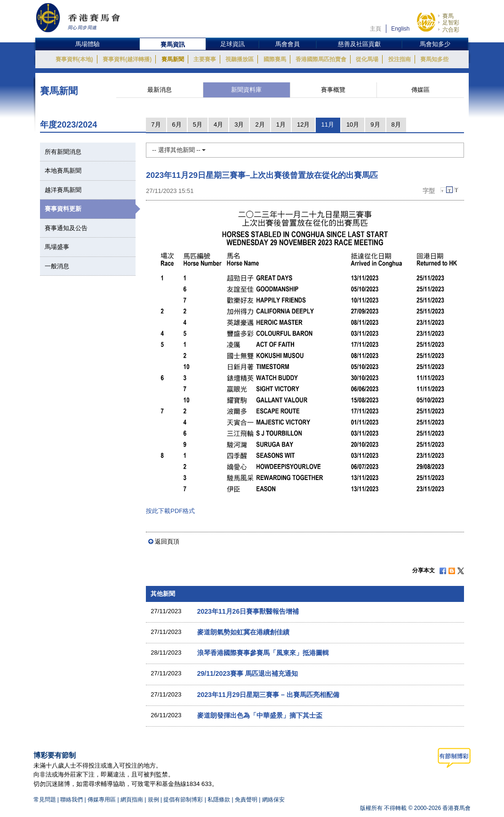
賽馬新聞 (173, 59)
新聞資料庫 (246, 90)
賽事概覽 (333, 90)
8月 (396, 124)
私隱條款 (219, 800)
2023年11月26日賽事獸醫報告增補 (248, 611)
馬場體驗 (88, 44)
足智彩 (451, 23)
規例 (154, 800)
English (400, 29)
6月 (177, 124)
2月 (260, 124)
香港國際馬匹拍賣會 (321, 59)
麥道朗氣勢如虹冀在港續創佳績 (243, 632)
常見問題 (45, 800)
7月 (156, 124)
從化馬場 (367, 59)
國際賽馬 (275, 59)
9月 (375, 124)
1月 (281, 124)
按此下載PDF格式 (170, 511)
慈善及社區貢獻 (359, 44)
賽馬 (448, 16)
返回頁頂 (167, 541)
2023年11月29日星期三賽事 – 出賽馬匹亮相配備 (268, 695)
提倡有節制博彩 (183, 800)
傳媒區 (420, 90)
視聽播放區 (240, 59)
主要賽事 (205, 59)
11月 (327, 124)
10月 (353, 124)
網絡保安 (273, 800)
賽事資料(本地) (74, 59)
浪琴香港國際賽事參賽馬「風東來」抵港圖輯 (263, 653)
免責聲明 (246, 800)
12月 (303, 124)
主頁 (376, 29)
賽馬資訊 (173, 44)
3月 (239, 124)
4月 (218, 124)
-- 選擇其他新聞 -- (179, 150)
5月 (198, 124)
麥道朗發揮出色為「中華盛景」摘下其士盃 (260, 715)
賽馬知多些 (434, 59)
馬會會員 (288, 44)
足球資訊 (232, 44)
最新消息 (160, 90)
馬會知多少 (435, 44)
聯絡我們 (72, 800)
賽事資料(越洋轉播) (127, 59)
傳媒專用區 (102, 800)
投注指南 (400, 59)
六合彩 (451, 30)
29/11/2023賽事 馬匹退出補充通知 (248, 673)
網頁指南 (132, 800)
